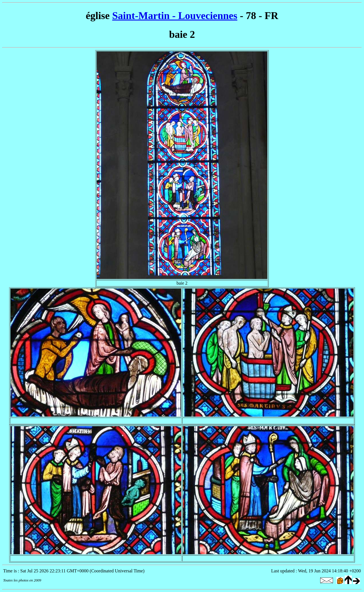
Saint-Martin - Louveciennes (175, 16)
